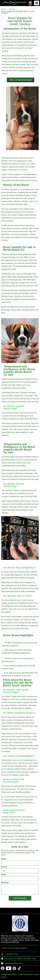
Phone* (20, 870)
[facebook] (3, 968)
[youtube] (9, 968)
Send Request (20, 898)
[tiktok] (19, 968)
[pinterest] (14, 968)
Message (20, 888)
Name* (20, 862)
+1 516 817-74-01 (9, 954)
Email (20, 877)
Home (4, 9)
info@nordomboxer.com (12, 963)
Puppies (12, 9)
